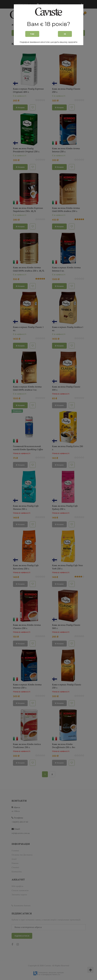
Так (32, 34)
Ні (65, 34)
